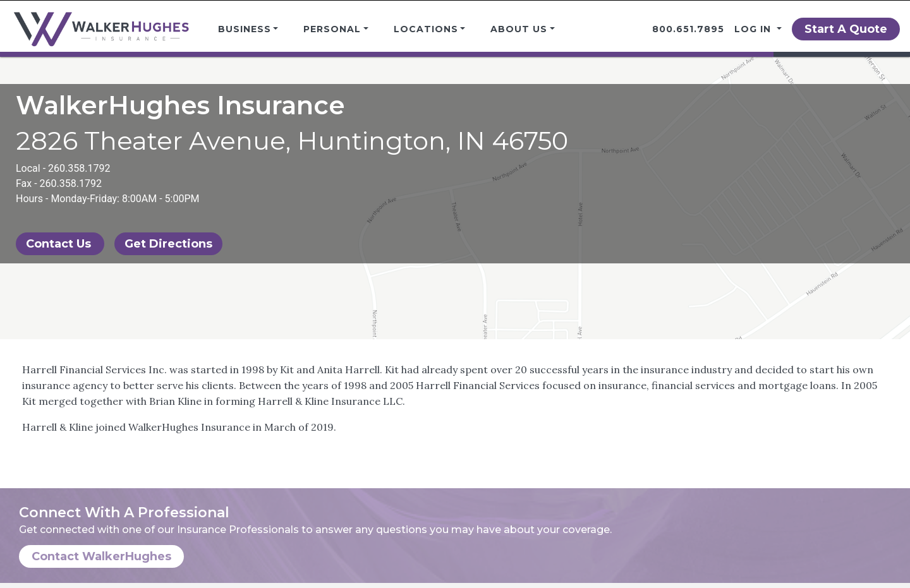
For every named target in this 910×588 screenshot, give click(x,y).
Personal (332, 29)
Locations (426, 29)
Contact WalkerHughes (101, 556)
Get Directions (168, 244)
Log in (754, 29)
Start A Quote (846, 29)
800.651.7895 (688, 29)
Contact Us (60, 244)
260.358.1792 (79, 168)
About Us (519, 29)
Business (245, 29)
